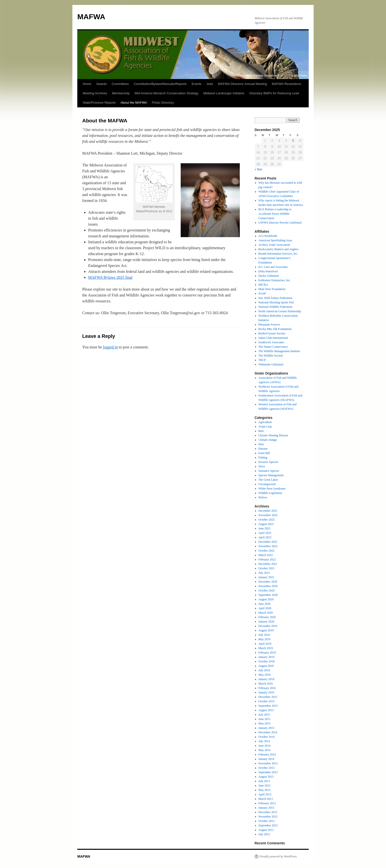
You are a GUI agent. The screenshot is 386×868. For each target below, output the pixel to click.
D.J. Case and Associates (273, 267)
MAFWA (91, 17)
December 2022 (268, 542)
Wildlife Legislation (270, 493)
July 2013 (264, 781)
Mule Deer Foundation (272, 289)
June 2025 (265, 528)
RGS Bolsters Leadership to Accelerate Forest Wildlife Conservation (275, 214)
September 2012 (268, 825)
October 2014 (267, 737)
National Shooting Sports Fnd (276, 302)
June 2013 (265, 786)
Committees (120, 84)
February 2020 (267, 617)
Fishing (263, 458)
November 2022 (268, 546)
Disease (263, 449)
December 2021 (268, 564)
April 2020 (265, 608)
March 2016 (266, 684)
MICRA (263, 285)
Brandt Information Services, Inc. (278, 254)
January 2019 (266, 657)
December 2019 (268, 626)
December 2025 (268, 511)
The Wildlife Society (271, 356)
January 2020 (266, 622)
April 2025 (265, 533)
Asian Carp (265, 426)
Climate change (268, 440)
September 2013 (268, 772)
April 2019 (265, 644)
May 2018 (265, 675)
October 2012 (267, 821)
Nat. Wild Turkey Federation (275, 298)
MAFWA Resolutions (286, 84)
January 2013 (266, 808)
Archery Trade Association (274, 245)
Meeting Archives (95, 93)
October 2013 (267, 768)
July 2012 (264, 834)
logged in (110, 347)
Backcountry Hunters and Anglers (279, 249)
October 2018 (267, 661)
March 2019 (266, 648)
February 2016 (267, 688)
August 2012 (266, 830)
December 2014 (268, 732)
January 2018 (266, 679)
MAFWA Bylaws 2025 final (110, 277)
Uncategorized (267, 484)
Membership (121, 93)
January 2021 (266, 577)
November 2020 (268, 586)
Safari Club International (273, 338)
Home (87, 84)
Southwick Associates (271, 342)
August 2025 (266, 524)
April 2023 (265, 537)
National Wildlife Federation (275, 307)
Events (197, 84)
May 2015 (265, 723)
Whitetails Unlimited (271, 364)
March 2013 (266, 799)
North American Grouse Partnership (280, 311)
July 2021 (264, 573)
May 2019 (265, 639)
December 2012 (268, 812)
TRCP (262, 360)
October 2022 (267, 551)
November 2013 (268, 763)
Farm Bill (264, 453)
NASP (262, 294)
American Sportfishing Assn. (276, 240)
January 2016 (266, 692)
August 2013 (266, 777)
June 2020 (265, 604)
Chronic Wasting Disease (273, 435)
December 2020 (268, 582)
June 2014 (265, 746)
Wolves (263, 497)
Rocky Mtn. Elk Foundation (275, 329)
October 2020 (267, 590)
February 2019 (267, 653)
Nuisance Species (269, 471)
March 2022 (266, 555)
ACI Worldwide (268, 236)
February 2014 (267, 754)
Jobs (210, 84)
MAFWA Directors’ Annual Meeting (242, 84)
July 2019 (264, 635)
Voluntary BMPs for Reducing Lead (274, 93)
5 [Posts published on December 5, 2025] (293, 141)
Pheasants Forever (269, 325)
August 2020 (266, 599)
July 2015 (264, 715)
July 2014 (264, 741)
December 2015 (268, 697)
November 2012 (268, 817)
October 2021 (267, 568)
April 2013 (265, 794)
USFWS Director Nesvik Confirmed (280, 223)
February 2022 (267, 559)
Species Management (271, 475)
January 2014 (266, 759)
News (262, 466)
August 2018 (266, 666)
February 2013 (267, 803)
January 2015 (266, 728)
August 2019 (266, 630)
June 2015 (265, 719)
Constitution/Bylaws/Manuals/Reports (160, 84)
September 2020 (268, 595)
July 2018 (264, 670)
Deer (261, 444)
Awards (102, 84)
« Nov (258, 169)
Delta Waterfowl (268, 271)
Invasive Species (268, 462)
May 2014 (265, 750)
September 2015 (268, 706)
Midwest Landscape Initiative (224, 93)
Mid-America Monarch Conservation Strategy (167, 93)
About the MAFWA (134, 103)
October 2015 (267, 701)
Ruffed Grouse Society (272, 333)
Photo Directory (163, 103)
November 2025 (268, 515)
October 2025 (267, 520)
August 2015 (266, 710)
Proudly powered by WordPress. (278, 856)
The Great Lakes (268, 480)
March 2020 (266, 613)
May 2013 (265, 790)
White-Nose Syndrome (272, 489)
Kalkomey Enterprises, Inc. (275, 280)
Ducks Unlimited (269, 276)
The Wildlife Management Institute (279, 351)
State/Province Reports (99, 103)
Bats (261, 431)
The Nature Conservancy (273, 347)
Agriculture (265, 422)
